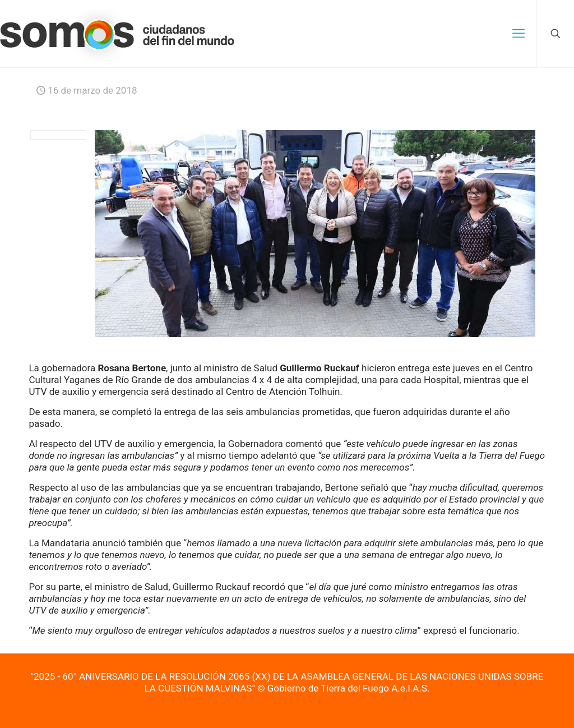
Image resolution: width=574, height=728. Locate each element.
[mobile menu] (519, 34)
